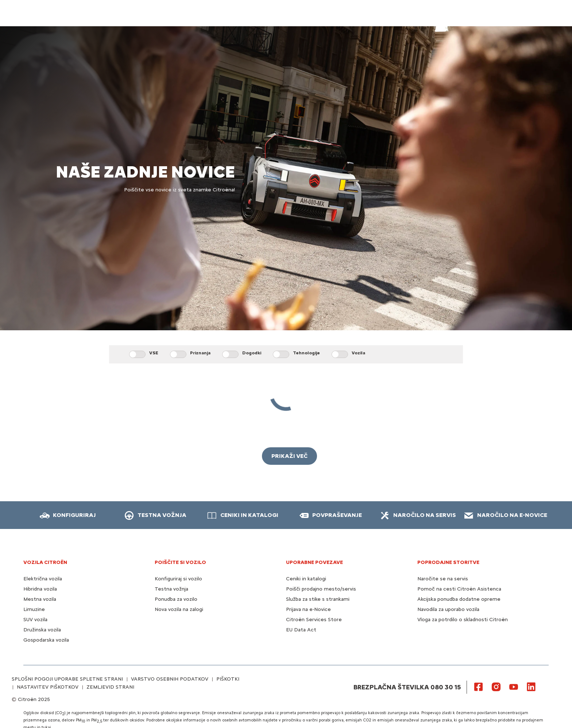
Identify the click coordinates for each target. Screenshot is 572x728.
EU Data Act (301, 630)
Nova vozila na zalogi (179, 609)
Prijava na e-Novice (308, 609)
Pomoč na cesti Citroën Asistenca (459, 589)
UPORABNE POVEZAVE (314, 562)
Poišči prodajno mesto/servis (321, 589)
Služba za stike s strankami (318, 599)
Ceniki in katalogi (306, 579)
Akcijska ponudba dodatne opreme (459, 599)
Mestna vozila (40, 599)
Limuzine (34, 609)
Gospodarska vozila (46, 640)
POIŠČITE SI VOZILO (180, 562)
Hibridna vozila (40, 589)
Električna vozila (43, 579)
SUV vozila (35, 620)
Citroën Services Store (314, 620)
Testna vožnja (171, 589)
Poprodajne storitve (448, 562)
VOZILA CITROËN (45, 562)
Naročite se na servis (443, 579)
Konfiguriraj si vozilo (178, 579)
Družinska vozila (42, 630)
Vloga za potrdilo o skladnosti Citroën (463, 620)
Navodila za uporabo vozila (448, 609)
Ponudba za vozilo (176, 599)
